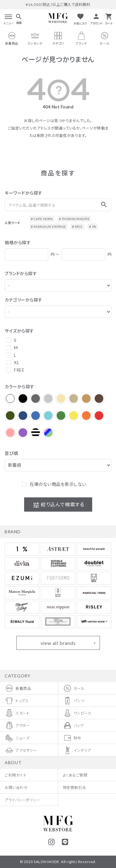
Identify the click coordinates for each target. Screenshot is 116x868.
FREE (19, 370)
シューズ (17, 738)
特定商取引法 (74, 787)
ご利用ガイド (15, 775)
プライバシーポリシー (22, 800)
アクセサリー (21, 750)
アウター (17, 725)
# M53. (77, 227)
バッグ (73, 725)
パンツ (74, 701)
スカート (17, 713)
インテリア (77, 750)
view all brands (58, 643)
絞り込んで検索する (58, 505)
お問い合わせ (16, 787)
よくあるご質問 (75, 775)
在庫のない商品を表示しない (58, 484)
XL (17, 362)
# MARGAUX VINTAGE (48, 227)
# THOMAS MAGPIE (74, 219)
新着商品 (18, 688)
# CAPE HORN (42, 219)
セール (74, 688)
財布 (72, 738)
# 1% (93, 227)
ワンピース (77, 713)
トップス (17, 701)
